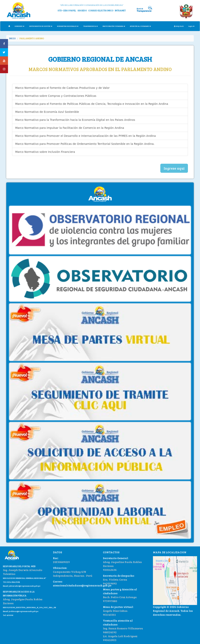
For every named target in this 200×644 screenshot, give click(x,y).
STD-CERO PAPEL (67, 10)
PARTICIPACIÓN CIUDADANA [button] (114, 26)
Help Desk (179, 26)
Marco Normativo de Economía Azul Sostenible (47, 112)
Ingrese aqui (174, 168)
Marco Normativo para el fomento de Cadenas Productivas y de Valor (62, 88)
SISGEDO (82, 10)
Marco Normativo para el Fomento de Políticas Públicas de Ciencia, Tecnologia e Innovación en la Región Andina (92, 104)
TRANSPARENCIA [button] (91, 26)
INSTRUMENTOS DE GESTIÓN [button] (41, 26)
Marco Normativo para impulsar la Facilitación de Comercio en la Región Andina (70, 128)
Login (191, 26)
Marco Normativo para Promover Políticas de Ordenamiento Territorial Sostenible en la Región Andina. (85, 144)
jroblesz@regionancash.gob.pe (24, 611)
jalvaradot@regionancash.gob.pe (24, 586)
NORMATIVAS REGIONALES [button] (68, 26)
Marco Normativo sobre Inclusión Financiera (45, 152)
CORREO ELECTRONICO (101, 10)
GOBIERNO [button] (20, 26)
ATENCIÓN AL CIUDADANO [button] (140, 26)
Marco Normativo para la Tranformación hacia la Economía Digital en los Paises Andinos (75, 120)
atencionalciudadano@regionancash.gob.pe (82, 585)
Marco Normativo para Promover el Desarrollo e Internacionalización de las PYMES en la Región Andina (86, 136)
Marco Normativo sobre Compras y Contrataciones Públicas (56, 96)
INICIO (12, 38)
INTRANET (120, 10)
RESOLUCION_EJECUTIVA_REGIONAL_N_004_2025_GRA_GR (29, 607)
